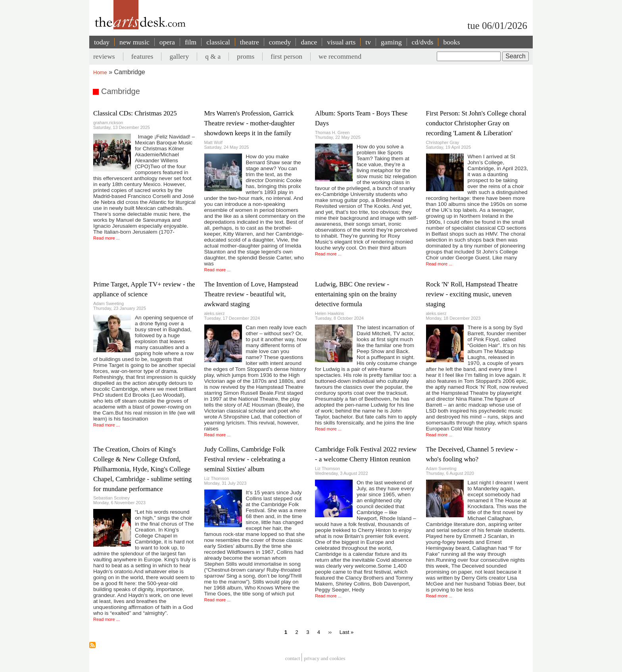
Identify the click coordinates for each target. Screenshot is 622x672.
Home (100, 72)
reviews (104, 56)
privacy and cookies (324, 658)
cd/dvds (423, 42)
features (142, 56)
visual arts (341, 42)
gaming (391, 42)
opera (167, 42)
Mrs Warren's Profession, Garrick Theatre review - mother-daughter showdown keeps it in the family (250, 123)
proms (246, 56)
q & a (213, 56)
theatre (250, 42)
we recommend (340, 56)
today (102, 42)
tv (368, 42)
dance (309, 42)
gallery (179, 56)
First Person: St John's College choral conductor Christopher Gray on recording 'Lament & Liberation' (476, 123)
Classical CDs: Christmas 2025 (135, 113)
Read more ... (107, 238)
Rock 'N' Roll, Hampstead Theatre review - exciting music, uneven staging (472, 294)
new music (134, 42)
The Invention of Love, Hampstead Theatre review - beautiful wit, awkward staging (251, 294)
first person (286, 56)
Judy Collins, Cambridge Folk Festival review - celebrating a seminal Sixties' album (245, 459)
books (451, 42)
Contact (293, 658)
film (191, 42)
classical (218, 42)
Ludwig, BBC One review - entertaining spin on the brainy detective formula (356, 294)
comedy (280, 42)
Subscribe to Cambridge (92, 645)
